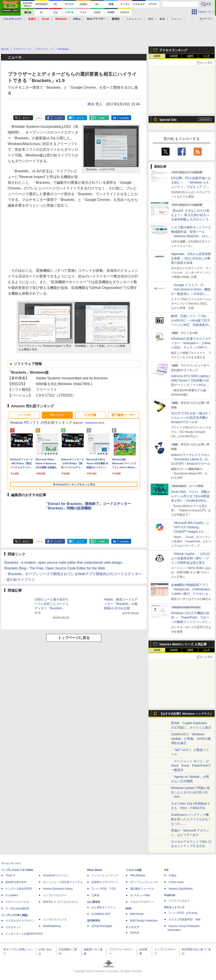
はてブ (80, 118)
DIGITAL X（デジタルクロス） (61, 902)
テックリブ (132, 927)
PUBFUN (170, 895)
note (102, 118)
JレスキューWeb (140, 895)
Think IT (10, 875)
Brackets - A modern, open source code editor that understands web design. (64, 562)
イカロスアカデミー (142, 902)
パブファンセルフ (179, 901)
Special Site (168, 120)
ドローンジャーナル (17, 902)
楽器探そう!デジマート (105, 882)
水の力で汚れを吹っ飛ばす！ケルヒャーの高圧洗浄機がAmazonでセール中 (191, 418)
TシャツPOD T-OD (104, 889)
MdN (128, 908)
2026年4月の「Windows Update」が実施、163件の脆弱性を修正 (191, 739)
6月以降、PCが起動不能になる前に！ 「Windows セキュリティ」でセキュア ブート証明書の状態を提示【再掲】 (191, 187)
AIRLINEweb (138, 875)
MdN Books (137, 914)
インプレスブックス (55, 919)
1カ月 (207, 56)
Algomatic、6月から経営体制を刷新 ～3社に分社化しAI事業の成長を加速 (191, 258)
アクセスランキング (173, 50)
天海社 (173, 875)
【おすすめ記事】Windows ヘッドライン (186, 714)
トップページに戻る (74, 638)
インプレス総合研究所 (19, 889)
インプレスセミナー (55, 895)
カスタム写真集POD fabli (184, 919)
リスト (39, 118)
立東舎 (95, 895)
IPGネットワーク (174, 907)
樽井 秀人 (95, 104)
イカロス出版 (134, 870)
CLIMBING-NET (101, 914)
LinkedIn (124, 118)
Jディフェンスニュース (144, 882)
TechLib (135, 933)
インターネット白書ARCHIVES (24, 934)
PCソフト (57, 415)
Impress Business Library (58, 889)
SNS (151, 19)
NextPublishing (52, 926)
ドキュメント (134, 19)
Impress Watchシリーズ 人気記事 (183, 644)
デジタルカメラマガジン (20, 921)
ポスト (26, 118)
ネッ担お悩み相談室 (17, 908)
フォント (176, 19)
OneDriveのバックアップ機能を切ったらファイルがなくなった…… (191, 819)
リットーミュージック (105, 875)
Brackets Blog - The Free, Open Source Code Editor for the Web (55, 568)
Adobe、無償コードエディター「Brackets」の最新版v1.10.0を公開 (121, 604)
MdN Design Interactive (144, 921)
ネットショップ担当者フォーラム (63, 882)
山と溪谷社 (94, 902)
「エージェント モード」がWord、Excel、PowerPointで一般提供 (191, 765)
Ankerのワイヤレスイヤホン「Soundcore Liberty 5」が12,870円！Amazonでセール (191, 459)
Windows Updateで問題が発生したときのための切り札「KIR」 (190, 792)
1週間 (190, 56)
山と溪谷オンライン (103, 907)
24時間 (173, 56)
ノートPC (24, 415)
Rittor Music (95, 870)
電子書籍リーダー (123, 415)
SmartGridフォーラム (56, 875)
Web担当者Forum (16, 882)
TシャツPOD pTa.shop (183, 913)
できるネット (13, 927)
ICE (166, 870)
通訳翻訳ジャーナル (142, 889)
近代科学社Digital (102, 926)
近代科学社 (94, 921)
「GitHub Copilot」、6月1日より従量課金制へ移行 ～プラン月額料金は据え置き (191, 558)
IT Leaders (12, 895)
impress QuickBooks (181, 889)
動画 (162, 19)
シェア (58, 118)
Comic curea (176, 882)
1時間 (157, 56)
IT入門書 (90, 415)
